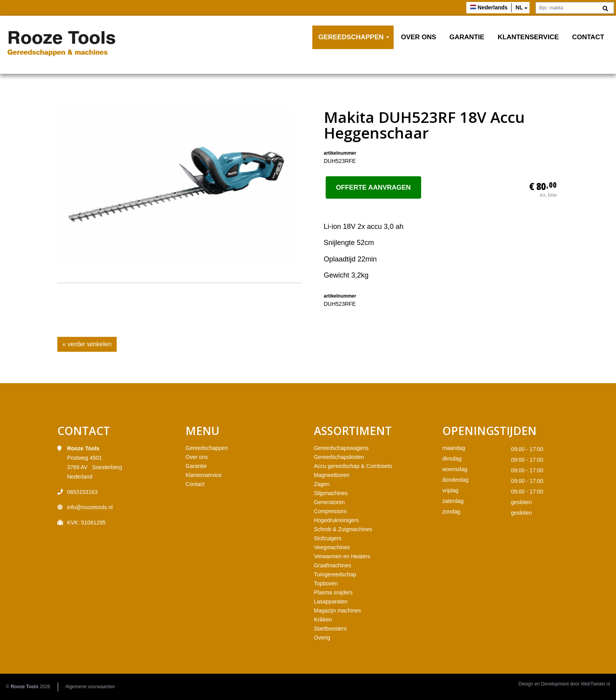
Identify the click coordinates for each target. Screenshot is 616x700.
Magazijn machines (337, 610)
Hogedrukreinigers (336, 520)
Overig (322, 638)
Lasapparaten (331, 601)
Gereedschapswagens (341, 448)
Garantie (467, 37)
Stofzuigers (328, 538)
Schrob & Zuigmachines (343, 529)
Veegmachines (332, 547)
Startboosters (330, 629)
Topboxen (326, 583)
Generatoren (329, 502)
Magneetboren (332, 475)
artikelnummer (340, 153)
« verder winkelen (87, 344)
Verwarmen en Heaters (342, 556)
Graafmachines (333, 565)
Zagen (322, 484)
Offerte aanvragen (373, 187)
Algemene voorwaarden (90, 687)
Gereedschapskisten (339, 457)
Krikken (323, 620)
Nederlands (493, 7)
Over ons (418, 37)
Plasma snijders (333, 592)
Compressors (330, 511)
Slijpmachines (331, 493)
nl (519, 7)
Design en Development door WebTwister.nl (564, 684)
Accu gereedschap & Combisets (353, 466)
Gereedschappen (351, 37)
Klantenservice (528, 37)
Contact (588, 37)
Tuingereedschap (335, 574)
